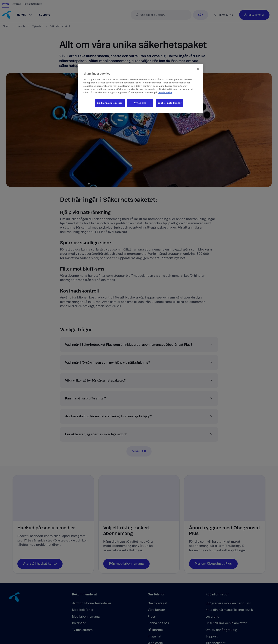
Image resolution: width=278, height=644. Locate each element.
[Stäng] (198, 69)
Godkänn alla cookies (110, 103)
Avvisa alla (140, 103)
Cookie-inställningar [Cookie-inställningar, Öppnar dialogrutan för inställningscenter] (170, 103)
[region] (140, 89)
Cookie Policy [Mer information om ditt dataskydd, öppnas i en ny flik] (165, 93)
